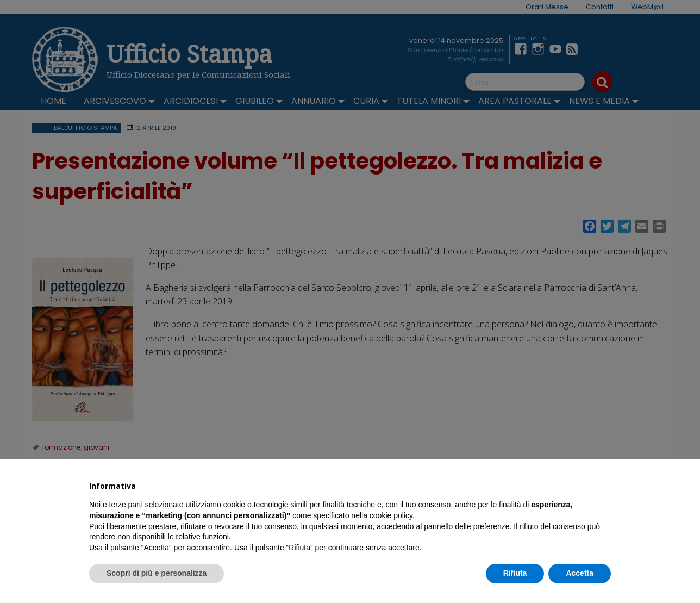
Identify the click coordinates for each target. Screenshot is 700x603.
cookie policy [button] (391, 515)
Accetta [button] (580, 573)
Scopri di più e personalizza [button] (157, 573)
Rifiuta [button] (515, 573)
